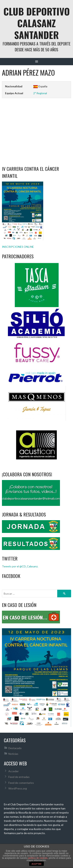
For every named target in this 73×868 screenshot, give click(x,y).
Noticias (13, 754)
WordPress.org (18, 788)
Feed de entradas (19, 777)
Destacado (15, 748)
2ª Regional (40, 93)
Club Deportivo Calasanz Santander (37, 23)
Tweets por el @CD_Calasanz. (20, 566)
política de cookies (38, 858)
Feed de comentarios (21, 783)
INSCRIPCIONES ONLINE (18, 247)
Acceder (14, 771)
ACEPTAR (36, 864)
